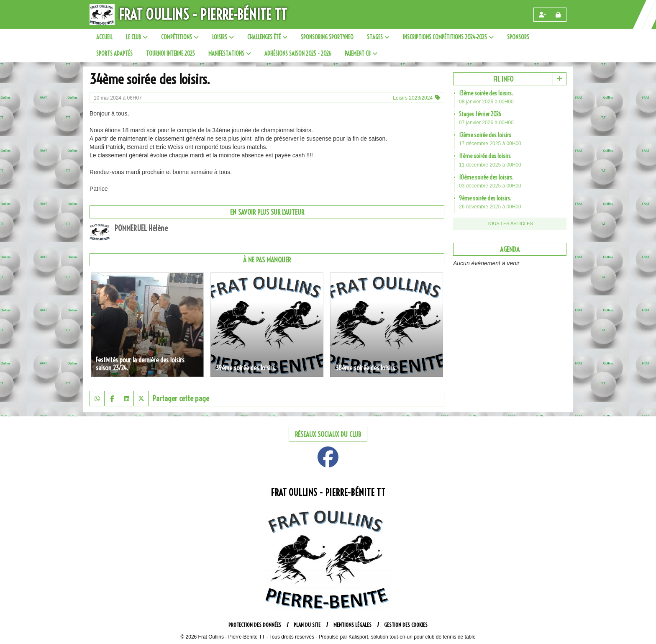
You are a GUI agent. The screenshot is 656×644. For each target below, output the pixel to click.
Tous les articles (510, 223)
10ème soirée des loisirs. (486, 177)
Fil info (503, 79)
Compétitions (180, 37)
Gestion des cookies (406, 625)
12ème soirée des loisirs (485, 135)
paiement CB (361, 54)
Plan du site (307, 625)
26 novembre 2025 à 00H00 (490, 207)
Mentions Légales (352, 625)
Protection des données (255, 625)
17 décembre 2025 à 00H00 (490, 144)
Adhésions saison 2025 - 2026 (298, 54)
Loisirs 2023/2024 (413, 98)
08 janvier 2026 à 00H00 (486, 102)
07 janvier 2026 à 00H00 (486, 123)
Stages (378, 37)
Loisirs (223, 37)
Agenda (510, 249)
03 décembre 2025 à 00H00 (490, 186)
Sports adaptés (114, 54)
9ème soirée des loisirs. (485, 198)
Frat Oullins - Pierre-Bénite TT (203, 14)
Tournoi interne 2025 (170, 54)
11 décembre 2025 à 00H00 (490, 165)
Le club (137, 37)
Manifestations (230, 54)
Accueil (104, 37)
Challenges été (267, 37)
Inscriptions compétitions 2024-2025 (448, 37)
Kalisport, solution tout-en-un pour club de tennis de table (412, 637)
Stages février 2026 (480, 114)
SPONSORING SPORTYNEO (327, 37)
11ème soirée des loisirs (485, 156)
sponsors (518, 37)
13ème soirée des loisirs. (486, 93)
